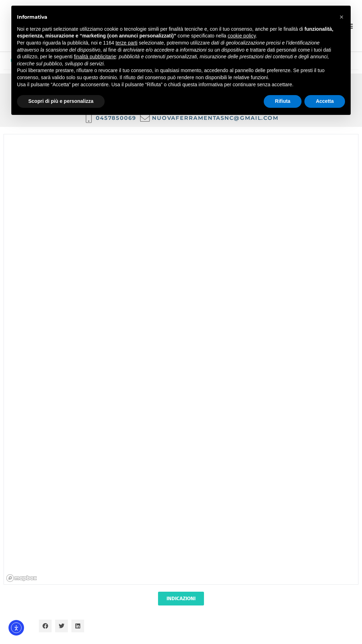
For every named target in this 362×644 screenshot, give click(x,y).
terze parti (127, 43)
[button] (45, 626)
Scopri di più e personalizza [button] (61, 101)
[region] (181, 360)
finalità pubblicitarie (95, 57)
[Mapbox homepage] (22, 578)
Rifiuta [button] (283, 101)
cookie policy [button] (242, 36)
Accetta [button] (325, 101)
